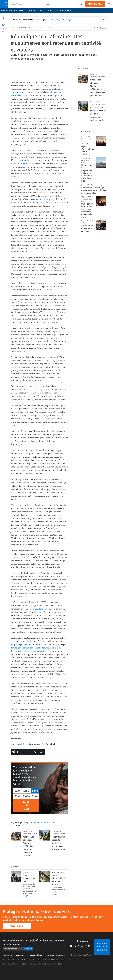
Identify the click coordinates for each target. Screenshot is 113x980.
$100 (26, 791)
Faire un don (95, 4)
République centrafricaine (43, 822)
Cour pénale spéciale (39, 609)
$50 (18, 791)
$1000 (26, 796)
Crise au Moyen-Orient (65, 11)
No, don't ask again (65, 20)
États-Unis (33, 11)
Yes (52, 20)
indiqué (39, 199)
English (97, 28)
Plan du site (50, 955)
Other (35, 796)
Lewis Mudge (24, 160)
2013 (44, 186)
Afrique (27, 822)
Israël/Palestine (20, 11)
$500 (18, 796)
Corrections (20, 955)
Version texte (60, 955)
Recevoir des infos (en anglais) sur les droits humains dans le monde (34, 942)
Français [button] (80, 4)
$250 (35, 791)
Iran (42, 11)
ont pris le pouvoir (19, 645)
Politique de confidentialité (35, 955)
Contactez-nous (9, 955)
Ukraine (50, 11)
